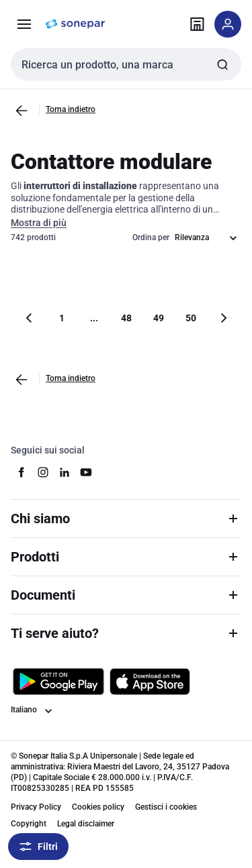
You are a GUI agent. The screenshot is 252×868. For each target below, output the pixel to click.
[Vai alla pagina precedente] (22, 111)
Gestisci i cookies (166, 807)
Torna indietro (71, 109)
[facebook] (22, 472)
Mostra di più (39, 223)
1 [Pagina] (62, 318)
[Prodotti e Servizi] (24, 24)
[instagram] (43, 472)
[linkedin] (65, 472)
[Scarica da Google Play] (58, 682)
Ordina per (151, 237)
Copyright (29, 824)
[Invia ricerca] (222, 64)
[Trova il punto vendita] (197, 24)
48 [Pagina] (126, 318)
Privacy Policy (36, 807)
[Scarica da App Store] (150, 682)
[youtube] (86, 472)
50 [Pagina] (191, 318)
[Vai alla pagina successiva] (223, 318)
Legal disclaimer (86, 824)
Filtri (38, 847)
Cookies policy (98, 807)
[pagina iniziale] (75, 24)
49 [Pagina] (159, 318)
